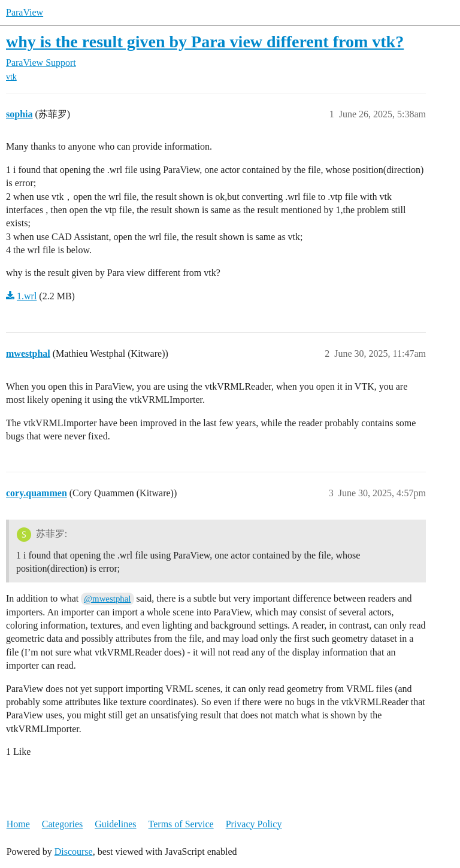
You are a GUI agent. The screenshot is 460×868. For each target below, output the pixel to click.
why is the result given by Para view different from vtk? (205, 42)
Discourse (74, 852)
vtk (11, 77)
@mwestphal (107, 599)
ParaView (25, 12)
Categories (62, 824)
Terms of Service (181, 824)
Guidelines (115, 824)
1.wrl (27, 296)
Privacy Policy (254, 824)
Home (18, 824)
